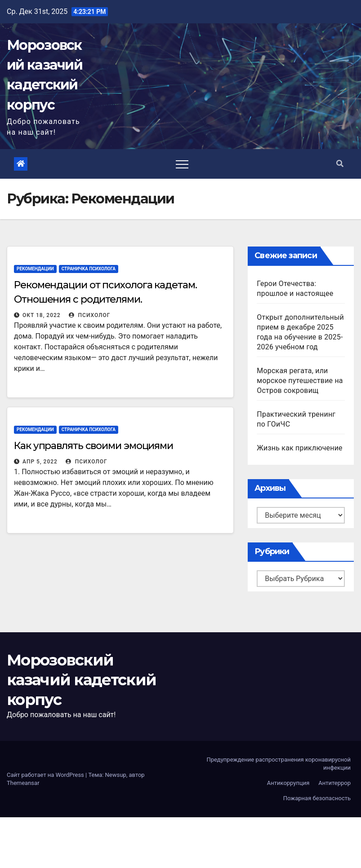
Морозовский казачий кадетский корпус (81, 680)
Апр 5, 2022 (40, 462)
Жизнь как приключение (299, 448)
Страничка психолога (89, 269)
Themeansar (23, 783)
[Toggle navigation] (182, 164)
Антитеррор (334, 783)
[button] (340, 164)
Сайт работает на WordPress (46, 775)
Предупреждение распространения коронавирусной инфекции (279, 764)
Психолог (90, 315)
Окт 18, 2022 (42, 315)
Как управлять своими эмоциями (94, 446)
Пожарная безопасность (317, 798)
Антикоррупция (288, 783)
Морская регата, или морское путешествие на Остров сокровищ (300, 381)
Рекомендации (35, 269)
